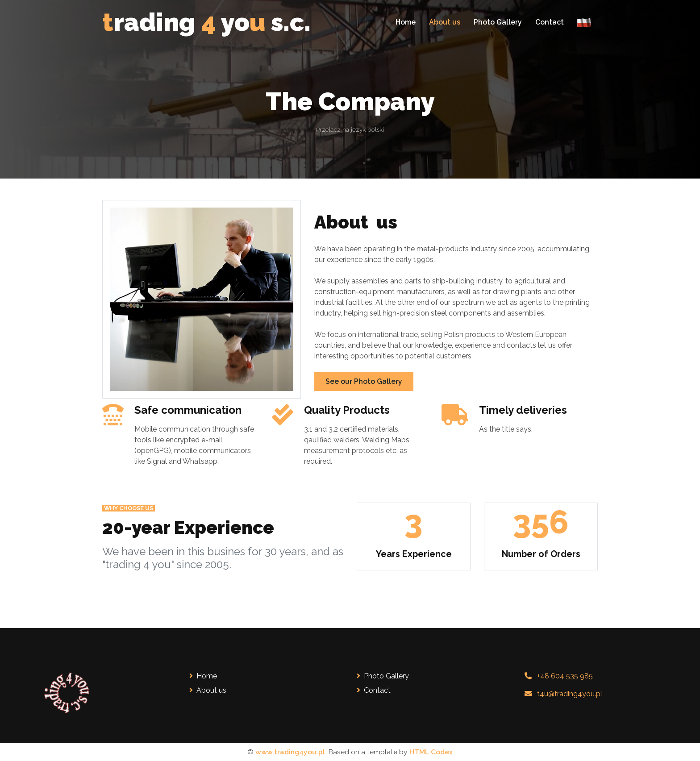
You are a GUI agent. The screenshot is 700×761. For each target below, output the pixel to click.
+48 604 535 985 (565, 676)
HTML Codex (431, 752)
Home (406, 22)
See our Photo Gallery (364, 381)
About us (445, 22)
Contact (550, 22)
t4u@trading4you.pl (570, 694)
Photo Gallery (498, 22)
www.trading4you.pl (290, 752)
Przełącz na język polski (350, 129)
